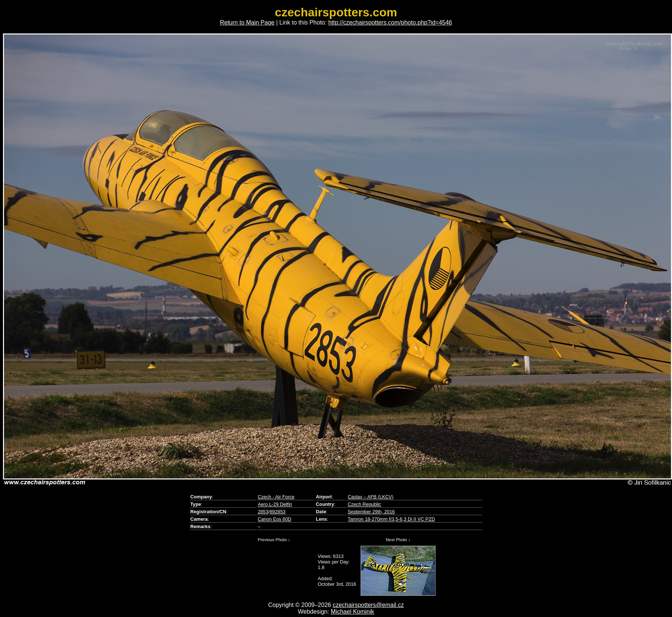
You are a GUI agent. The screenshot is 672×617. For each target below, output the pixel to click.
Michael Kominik (352, 612)
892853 (277, 512)
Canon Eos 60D (274, 519)
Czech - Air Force (276, 497)
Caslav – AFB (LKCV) (371, 497)
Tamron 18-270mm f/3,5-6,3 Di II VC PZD (392, 519)
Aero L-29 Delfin (275, 504)
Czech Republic (365, 504)
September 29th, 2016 (371, 512)
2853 (263, 512)
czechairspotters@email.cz (368, 605)
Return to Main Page (247, 22)
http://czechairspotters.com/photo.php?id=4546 (390, 22)
